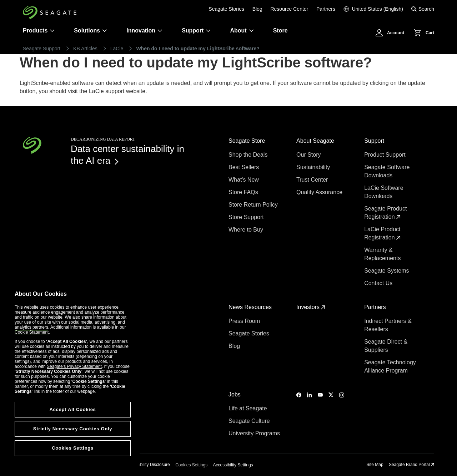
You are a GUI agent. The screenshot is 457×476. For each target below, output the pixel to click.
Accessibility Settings (233, 465)
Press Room (245, 321)
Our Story (309, 155)
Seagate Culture (250, 421)
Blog (257, 9)
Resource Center (289, 9)
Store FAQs (244, 192)
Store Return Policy (254, 205)
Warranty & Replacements (383, 254)
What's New (244, 180)
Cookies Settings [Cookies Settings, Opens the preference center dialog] (73, 448)
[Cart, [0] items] (422, 33)
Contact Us (379, 283)
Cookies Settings (191, 465)
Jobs (235, 394)
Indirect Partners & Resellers (388, 325)
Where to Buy (247, 230)
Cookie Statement (32, 332)
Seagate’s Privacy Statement (74, 366)
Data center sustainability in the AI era (127, 155)
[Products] (52, 31)
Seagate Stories (226, 9)
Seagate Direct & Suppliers (386, 346)
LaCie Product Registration (382, 233)
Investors (311, 307)
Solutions (91, 31)
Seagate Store (248, 141)
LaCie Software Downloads (384, 192)
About (242, 31)
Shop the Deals (250, 155)
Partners (326, 9)
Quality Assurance (320, 192)
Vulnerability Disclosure (148, 465)
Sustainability (314, 167)
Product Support (386, 155)
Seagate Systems (387, 271)
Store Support (247, 217)
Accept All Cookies (72, 409)
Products (35, 31)
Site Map (375, 465)
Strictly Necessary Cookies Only (73, 429)
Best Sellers (245, 167)
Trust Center (313, 180)
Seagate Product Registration (385, 213)
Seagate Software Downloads (387, 171)
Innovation (144, 31)
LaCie (117, 49)
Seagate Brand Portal (411, 465)
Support (193, 31)
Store (280, 31)
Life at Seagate (248, 408)
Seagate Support (42, 49)
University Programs (255, 433)
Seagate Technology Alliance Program (390, 366)
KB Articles (85, 49)
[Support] (208, 31)
